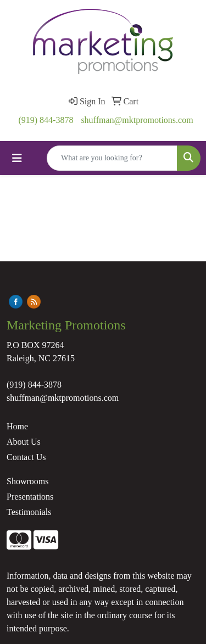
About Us (24, 442)
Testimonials (29, 512)
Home (17, 426)
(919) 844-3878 (46, 120)
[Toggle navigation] (17, 158)
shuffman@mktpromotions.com (137, 120)
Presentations (30, 497)
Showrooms (27, 481)
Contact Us (26, 457)
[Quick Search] (112, 158)
